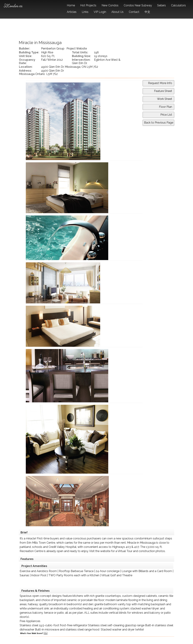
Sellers (162, 5)
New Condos (110, 5)
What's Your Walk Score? (34, 633)
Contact (134, 12)
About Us (117, 12)
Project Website (77, 49)
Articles (72, 12)
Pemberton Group (53, 49)
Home (71, 5)
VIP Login (100, 12)
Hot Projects (88, 5)
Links (85, 12)
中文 (147, 12)
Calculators (178, 5)
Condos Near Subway (138, 5)
